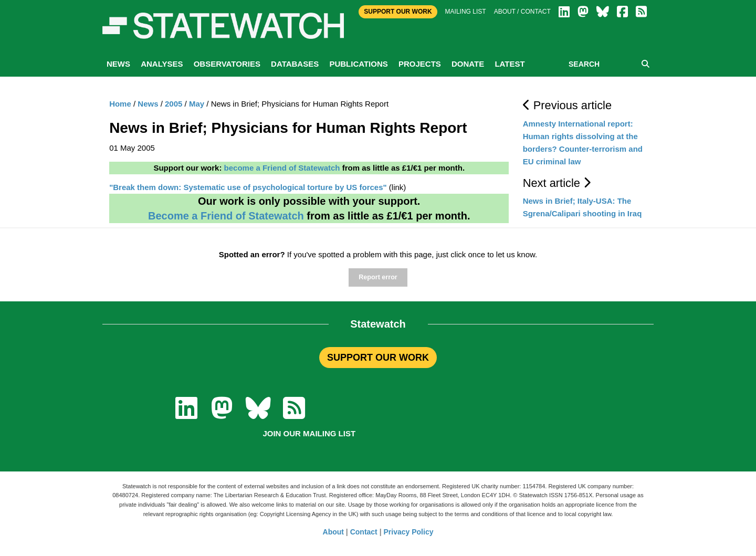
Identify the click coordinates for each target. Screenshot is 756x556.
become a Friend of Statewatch (282, 168)
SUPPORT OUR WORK (378, 358)
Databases (295, 64)
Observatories (227, 64)
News (118, 64)
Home (120, 104)
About (333, 532)
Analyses (162, 64)
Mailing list (466, 12)
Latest (510, 64)
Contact (364, 532)
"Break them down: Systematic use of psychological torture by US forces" (248, 187)
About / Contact (522, 12)
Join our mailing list (309, 433)
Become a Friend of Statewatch (226, 216)
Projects (420, 64)
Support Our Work (398, 12)
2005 (174, 104)
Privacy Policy (409, 532)
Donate (468, 64)
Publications (358, 64)
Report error (378, 277)
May (197, 104)
